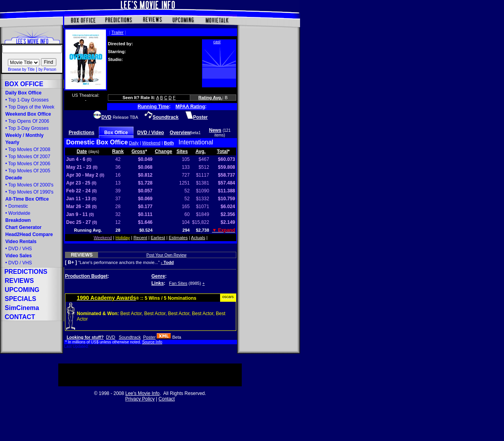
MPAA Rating (190, 107)
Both (169, 143)
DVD (110, 337)
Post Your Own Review (167, 255)
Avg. (201, 151)
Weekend (151, 143)
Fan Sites (178, 283)
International (196, 142)
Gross (138, 151)
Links (158, 283)
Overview (180, 133)
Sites (182, 151)
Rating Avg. (210, 98)
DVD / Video (151, 133)
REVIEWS (82, 255)
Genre (158, 276)
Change (163, 151)
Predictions (81, 133)
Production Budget (86, 276)
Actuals (198, 238)
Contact (167, 399)
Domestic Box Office (97, 142)
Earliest (158, 238)
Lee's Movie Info (142, 393)
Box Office (116, 133)
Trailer (118, 32)
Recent (140, 238)
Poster (150, 337)
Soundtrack (130, 337)
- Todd (168, 262)
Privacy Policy (140, 399)
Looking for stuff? (85, 337)
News (215, 130)
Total (222, 151)
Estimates (178, 238)
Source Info (152, 342)
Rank (118, 151)
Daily (134, 143)
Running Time (154, 107)
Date (82, 151)
